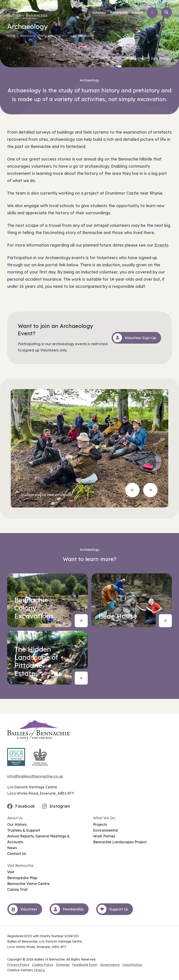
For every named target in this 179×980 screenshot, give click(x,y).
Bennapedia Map (22, 878)
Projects (100, 824)
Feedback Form (85, 965)
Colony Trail (17, 889)
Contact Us (17, 854)
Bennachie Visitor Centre (28, 884)
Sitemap (63, 965)
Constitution (132, 965)
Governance (110, 965)
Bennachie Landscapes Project (44, 36)
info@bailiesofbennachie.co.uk (35, 776)
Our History (17, 824)
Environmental (105, 830)
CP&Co (39, 970)
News (12, 848)
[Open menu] (152, 13)
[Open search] (166, 13)
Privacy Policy (18, 965)
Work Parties (104, 836)
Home (11, 36)
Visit (11, 872)
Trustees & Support (24, 830)
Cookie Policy (43, 965)
